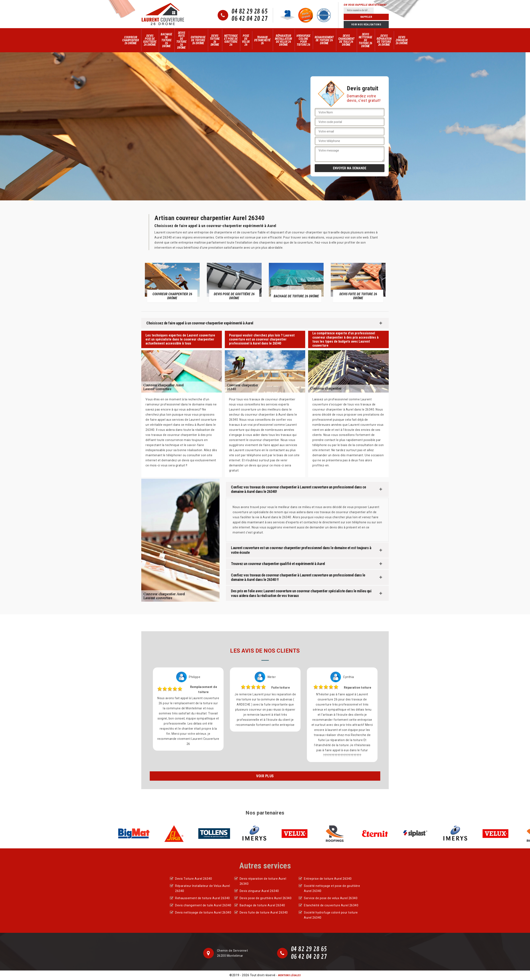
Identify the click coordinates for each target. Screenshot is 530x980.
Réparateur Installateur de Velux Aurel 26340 (203, 888)
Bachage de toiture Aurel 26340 (262, 905)
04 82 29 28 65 (249, 12)
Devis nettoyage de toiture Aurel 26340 (203, 912)
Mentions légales (289, 975)
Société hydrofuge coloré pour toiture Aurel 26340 (331, 915)
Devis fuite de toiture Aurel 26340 (264, 912)
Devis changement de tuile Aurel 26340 (203, 905)
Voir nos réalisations (366, 25)
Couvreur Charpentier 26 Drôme (131, 40)
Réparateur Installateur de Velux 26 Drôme (284, 40)
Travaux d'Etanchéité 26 (262, 40)
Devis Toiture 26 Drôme (215, 40)
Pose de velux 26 (246, 40)
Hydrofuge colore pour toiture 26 (303, 40)
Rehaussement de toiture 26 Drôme (324, 40)
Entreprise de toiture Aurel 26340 (328, 879)
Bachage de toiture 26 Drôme (166, 40)
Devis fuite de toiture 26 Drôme (181, 40)
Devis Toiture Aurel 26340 (194, 879)
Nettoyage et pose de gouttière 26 (231, 40)
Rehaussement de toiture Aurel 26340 (203, 898)
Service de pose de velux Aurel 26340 (331, 898)
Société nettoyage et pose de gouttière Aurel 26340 (332, 888)
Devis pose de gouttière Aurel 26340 (266, 898)
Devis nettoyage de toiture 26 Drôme (365, 40)
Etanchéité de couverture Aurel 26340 (331, 905)
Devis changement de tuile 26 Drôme (346, 40)
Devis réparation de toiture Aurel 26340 (263, 881)
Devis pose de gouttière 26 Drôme (150, 40)
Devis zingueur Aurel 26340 (259, 891)
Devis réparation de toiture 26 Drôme (384, 40)
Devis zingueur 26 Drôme (402, 40)
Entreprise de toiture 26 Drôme (198, 40)
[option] (172, 283)
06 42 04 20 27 (249, 19)
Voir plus (265, 776)
